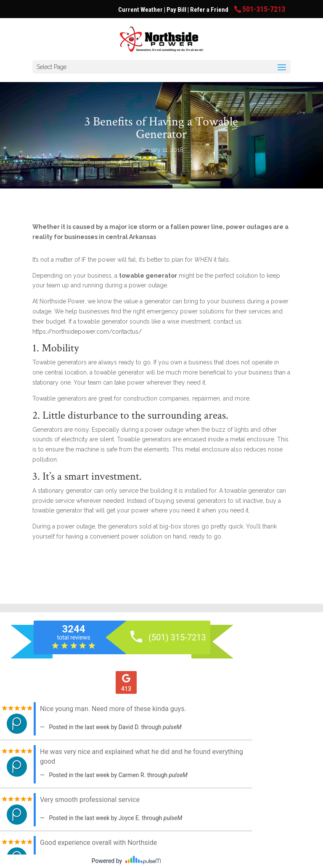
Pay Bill (177, 10)
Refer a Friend (210, 10)
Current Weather (140, 10)
